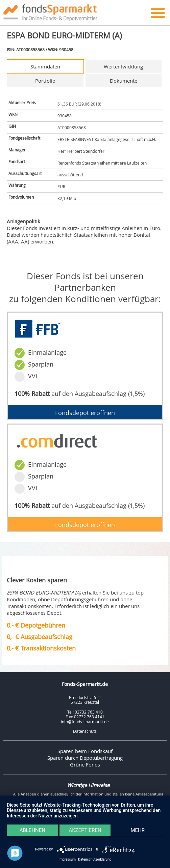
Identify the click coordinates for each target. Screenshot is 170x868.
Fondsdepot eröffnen (85, 413)
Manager (17, 150)
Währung (17, 185)
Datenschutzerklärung (95, 859)
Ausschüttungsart (25, 173)
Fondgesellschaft (24, 138)
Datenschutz (85, 731)
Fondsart (17, 162)
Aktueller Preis (22, 103)
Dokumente (124, 81)
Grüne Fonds (85, 764)
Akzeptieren (85, 830)
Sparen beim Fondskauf (85, 751)
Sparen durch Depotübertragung (85, 758)
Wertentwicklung (123, 66)
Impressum (67, 859)
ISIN (12, 126)
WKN (13, 114)
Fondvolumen (21, 197)
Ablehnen (32, 830)
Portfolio (45, 81)
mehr (138, 830)
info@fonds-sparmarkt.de (85, 722)
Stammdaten (45, 66)
